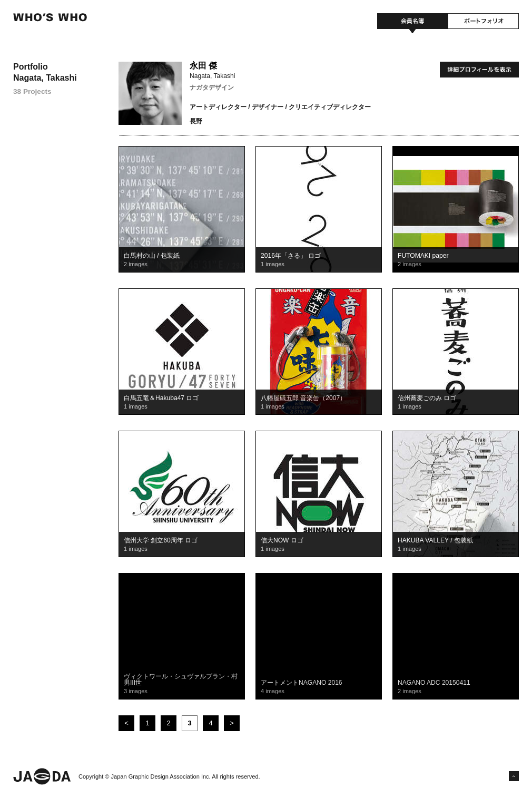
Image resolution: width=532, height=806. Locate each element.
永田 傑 (203, 66)
